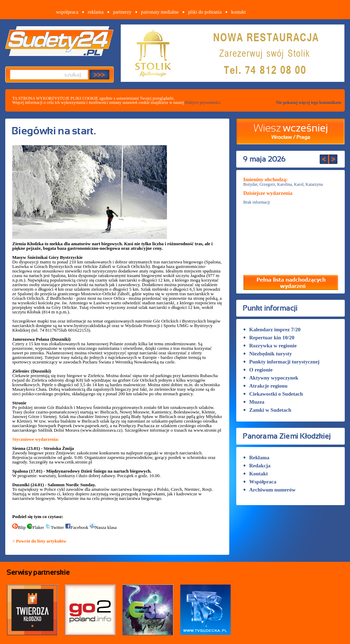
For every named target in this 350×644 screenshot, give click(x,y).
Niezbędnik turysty (268, 354)
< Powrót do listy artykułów (39, 541)
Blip (19, 527)
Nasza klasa (103, 527)
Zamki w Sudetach (267, 410)
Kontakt (255, 474)
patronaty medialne (160, 12)
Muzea (254, 402)
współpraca (67, 12)
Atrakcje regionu (265, 386)
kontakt (238, 12)
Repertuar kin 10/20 (269, 338)
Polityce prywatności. (203, 102)
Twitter (54, 527)
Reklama (256, 458)
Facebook (77, 527)
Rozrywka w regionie (270, 346)
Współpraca (260, 482)
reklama (96, 12)
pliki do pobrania (205, 12)
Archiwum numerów (269, 490)
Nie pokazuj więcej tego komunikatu (309, 102)
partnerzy (122, 12)
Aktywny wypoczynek (271, 378)
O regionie (258, 370)
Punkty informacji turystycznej (281, 362)
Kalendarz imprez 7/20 (272, 330)
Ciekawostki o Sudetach (273, 394)
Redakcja (257, 466)
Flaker (36, 527)
